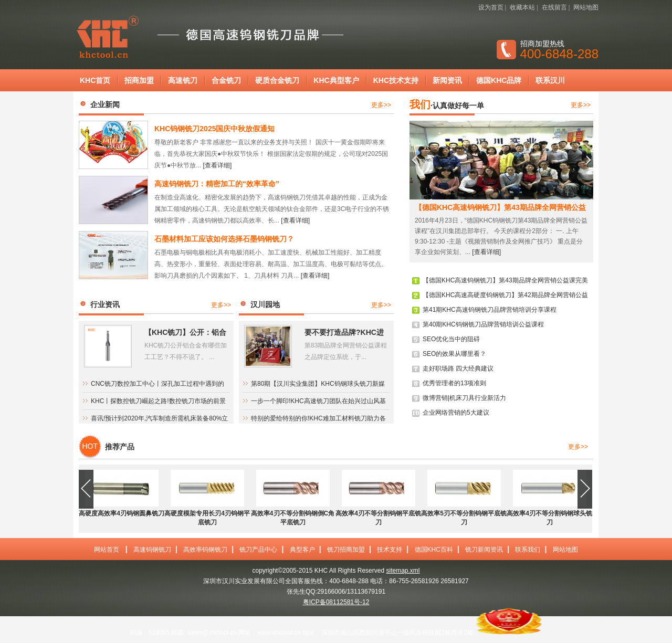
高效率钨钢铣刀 (205, 550)
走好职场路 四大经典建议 (458, 368)
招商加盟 (139, 80)
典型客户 (302, 550)
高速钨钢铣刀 (152, 550)
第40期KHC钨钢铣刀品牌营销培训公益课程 (483, 324)
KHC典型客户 (336, 80)
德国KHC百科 (434, 550)
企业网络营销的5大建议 (456, 413)
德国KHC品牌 (499, 80)
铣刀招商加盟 (346, 550)
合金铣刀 (226, 80)
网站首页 (107, 550)
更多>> (381, 105)
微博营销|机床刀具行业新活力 (464, 398)
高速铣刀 (183, 80)
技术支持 (390, 550)
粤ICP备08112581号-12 (336, 602)
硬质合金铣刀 (277, 80)
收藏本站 (522, 7)
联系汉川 (550, 80)
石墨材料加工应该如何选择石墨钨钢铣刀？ (224, 239)
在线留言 (554, 7)
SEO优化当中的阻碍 (451, 339)
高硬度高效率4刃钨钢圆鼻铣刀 (122, 513)
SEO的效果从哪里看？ (454, 354)
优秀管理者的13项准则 (454, 383)
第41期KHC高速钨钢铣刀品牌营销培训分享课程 (490, 310)
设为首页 (491, 7)
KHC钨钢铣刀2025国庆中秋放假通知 (214, 129)
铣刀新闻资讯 (484, 550)
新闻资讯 (447, 80)
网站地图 (586, 7)
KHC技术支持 (396, 80)
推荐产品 (120, 447)
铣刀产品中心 (258, 550)
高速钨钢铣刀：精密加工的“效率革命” (217, 184)
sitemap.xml (403, 571)
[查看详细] (218, 165)
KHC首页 (95, 80)
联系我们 (528, 550)
